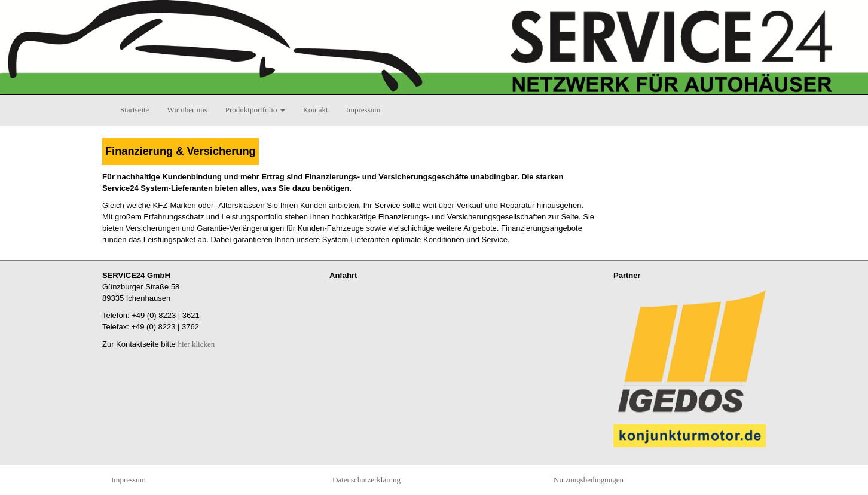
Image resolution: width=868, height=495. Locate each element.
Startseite (135, 110)
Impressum (363, 110)
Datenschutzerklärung (366, 480)
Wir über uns (187, 110)
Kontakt (316, 110)
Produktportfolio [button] (255, 110)
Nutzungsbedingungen (589, 480)
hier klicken (196, 344)
